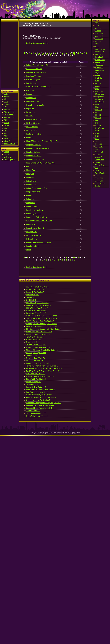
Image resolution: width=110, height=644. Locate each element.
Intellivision (100, 78)
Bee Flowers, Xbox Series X (37, 392)
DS (5, 99)
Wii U (6, 133)
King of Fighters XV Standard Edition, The (43, 141)
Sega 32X (99, 144)
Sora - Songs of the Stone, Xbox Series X (42, 316)
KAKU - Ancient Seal (34, 69)
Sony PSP (99, 152)
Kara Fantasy (31, 83)
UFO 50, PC (31, 300)
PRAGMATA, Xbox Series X (37, 308)
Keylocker (30, 109)
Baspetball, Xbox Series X (36, 313)
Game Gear (100, 60)
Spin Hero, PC (32, 355)
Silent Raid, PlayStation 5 (36, 379)
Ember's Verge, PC (34, 382)
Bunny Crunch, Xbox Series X (38, 363)
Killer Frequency (33, 127)
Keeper (29, 94)
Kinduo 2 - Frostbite (34, 134)
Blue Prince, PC (32, 295)
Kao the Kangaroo (33, 80)
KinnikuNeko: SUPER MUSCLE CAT (40, 163)
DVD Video (100, 54)
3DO (97, 23)
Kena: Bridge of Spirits (35, 105)
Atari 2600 (99, 33)
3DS (6, 94)
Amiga (98, 26)
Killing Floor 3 (32, 130)
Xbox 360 (8, 139)
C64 (97, 44)
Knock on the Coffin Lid (35, 210)
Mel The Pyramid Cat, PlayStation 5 (40, 321)
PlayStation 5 (9, 117)
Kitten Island (31, 181)
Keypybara (30, 112)
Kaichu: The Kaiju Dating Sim (38, 65)
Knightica (30, 195)
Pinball (98, 126)
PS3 (97, 133)
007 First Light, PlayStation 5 (37, 287)
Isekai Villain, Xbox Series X (37, 416)
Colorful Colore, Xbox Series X (38, 334)
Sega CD (99, 147)
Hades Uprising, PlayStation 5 (38, 347)
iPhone (7, 104)
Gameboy (99, 65)
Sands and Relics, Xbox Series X (39, 332)
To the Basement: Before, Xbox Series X (42, 366)
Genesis (99, 76)
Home (6, 152)
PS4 (97, 136)
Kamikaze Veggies (33, 76)
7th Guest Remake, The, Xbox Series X (42, 318)
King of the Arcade (33, 145)
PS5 (97, 139)
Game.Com (100, 62)
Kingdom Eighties (33, 152)
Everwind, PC (32, 342)
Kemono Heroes (33, 101)
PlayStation (100, 128)
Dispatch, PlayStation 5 (35, 290)
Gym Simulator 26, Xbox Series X (39, 395)
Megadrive (99, 97)
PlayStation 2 (9, 110)
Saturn (98, 141)
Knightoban (31, 203)
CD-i (97, 47)
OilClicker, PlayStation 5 (36, 374)
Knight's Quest (32, 206)
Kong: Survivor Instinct (35, 228)
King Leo (30, 138)
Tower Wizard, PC (33, 411)
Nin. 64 (98, 112)
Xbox (6, 136)
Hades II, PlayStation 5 (35, 292)
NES (97, 105)
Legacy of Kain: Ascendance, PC (39, 408)
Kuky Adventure (32, 239)
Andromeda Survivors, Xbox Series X (41, 390)
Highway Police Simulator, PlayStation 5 (42, 324)
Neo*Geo (99, 99)
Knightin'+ (30, 199)
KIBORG (30, 116)
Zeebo (98, 186)
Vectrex (98, 162)
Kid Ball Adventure (33, 119)
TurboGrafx (100, 160)
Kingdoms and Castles (35, 159)
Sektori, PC (31, 297)
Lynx (97, 89)
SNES (98, 149)
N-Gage (98, 107)
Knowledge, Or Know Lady (37, 217)
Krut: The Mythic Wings (35, 235)
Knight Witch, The (33, 192)
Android (7, 96)
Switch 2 (7, 125)
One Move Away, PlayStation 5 (38, 400)
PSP (6, 120)
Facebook (99, 57)
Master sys (100, 94)
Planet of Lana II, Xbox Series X (39, 305)
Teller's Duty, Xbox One (35, 337)
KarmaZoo (30, 90)
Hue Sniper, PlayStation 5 (36, 353)
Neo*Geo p (100, 102)
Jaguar (98, 86)
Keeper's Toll (31, 98)
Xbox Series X (10, 144)
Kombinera (30, 224)
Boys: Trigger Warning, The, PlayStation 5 (43, 326)
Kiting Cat (30, 174)
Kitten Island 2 (32, 185)
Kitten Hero (31, 177)
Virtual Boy (100, 165)
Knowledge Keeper (34, 214)
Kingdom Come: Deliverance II (38, 148)
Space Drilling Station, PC (36, 387)
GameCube (100, 70)
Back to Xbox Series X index (37, 43)
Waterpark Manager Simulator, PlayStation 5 (44, 403)
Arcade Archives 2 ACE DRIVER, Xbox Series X (45, 369)
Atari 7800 (99, 39)
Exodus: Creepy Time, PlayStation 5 (40, 376)
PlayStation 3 (9, 112)
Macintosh (99, 91)
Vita (6, 128)
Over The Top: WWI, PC (36, 358)
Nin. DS (98, 115)
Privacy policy (9, 160)
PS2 (97, 131)
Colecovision (100, 49)
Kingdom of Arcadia (34, 156)
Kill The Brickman (33, 123)
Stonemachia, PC (33, 384)
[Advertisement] (10, 55)
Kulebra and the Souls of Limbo (38, 243)
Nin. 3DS (99, 110)
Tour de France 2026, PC (36, 345)
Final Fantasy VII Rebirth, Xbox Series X (42, 397)
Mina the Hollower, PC (35, 361)
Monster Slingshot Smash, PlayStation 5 (42, 350)
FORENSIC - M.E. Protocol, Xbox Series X (43, 371)
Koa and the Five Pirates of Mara (39, 221)
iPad (97, 81)
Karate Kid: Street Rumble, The (38, 87)
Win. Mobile (100, 173)
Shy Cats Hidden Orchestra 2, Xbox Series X (44, 329)
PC (5, 107)
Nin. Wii (98, 118)
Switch (7, 123)
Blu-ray (98, 41)
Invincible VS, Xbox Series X (37, 303)
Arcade (98, 31)
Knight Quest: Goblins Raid (37, 188)
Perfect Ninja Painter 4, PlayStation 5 (41, 405)
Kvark (28, 250)
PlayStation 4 (9, 115)
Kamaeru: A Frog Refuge (36, 72)
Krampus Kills (32, 232)
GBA (6, 102)
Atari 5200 (99, 36)
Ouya (97, 120)
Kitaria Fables (32, 170)
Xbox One (8, 141)
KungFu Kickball (33, 246)
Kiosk (28, 167)
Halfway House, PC (34, 340)
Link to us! (8, 157)
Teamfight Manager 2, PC (36, 413)
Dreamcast (100, 52)
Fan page (8, 154)
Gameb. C (99, 68)
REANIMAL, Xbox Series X (37, 311)
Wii (5, 131)
